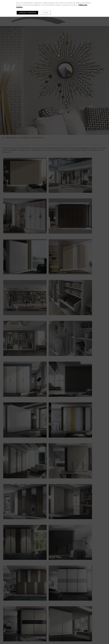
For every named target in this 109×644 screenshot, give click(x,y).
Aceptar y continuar (27, 13)
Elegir (46, 13)
